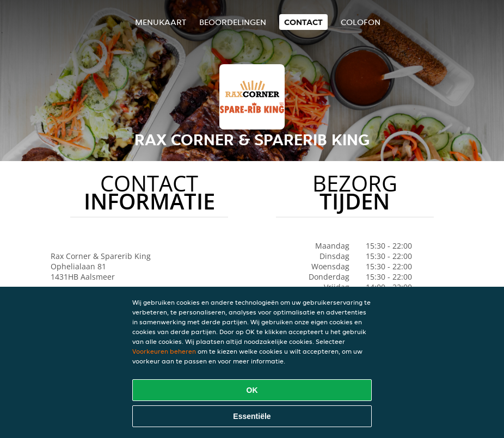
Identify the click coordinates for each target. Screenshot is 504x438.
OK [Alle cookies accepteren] (252, 390)
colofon (361, 22)
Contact (303, 22)
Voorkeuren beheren (164, 351)
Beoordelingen (233, 22)
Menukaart (161, 22)
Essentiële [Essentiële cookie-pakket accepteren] (252, 416)
